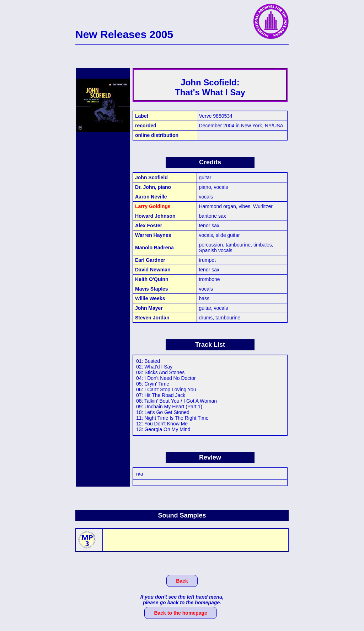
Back (182, 581)
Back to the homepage (180, 613)
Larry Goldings (153, 206)
